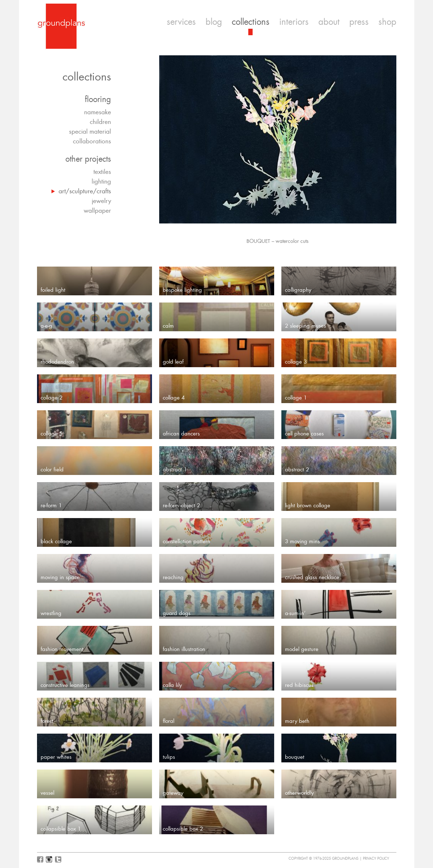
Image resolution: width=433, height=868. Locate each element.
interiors (294, 22)
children (100, 122)
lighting (101, 181)
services (181, 22)
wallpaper (97, 211)
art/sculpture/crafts (85, 191)
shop (387, 22)
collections (251, 22)
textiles (102, 172)
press (359, 22)
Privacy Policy (376, 858)
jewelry (101, 201)
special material (90, 131)
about (329, 22)
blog (214, 22)
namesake (98, 112)
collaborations (92, 141)
